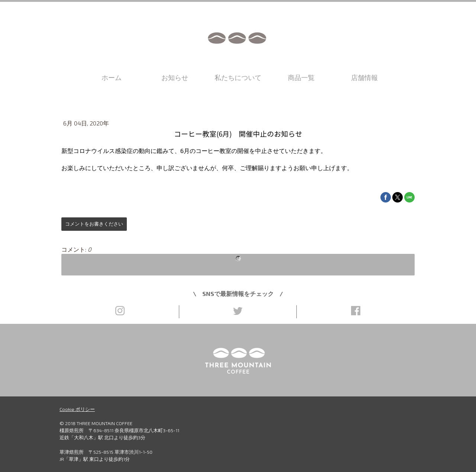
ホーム (112, 77)
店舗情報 (364, 77)
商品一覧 (301, 77)
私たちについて (238, 77)
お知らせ (175, 77)
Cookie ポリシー (77, 409)
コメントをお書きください (94, 224)
